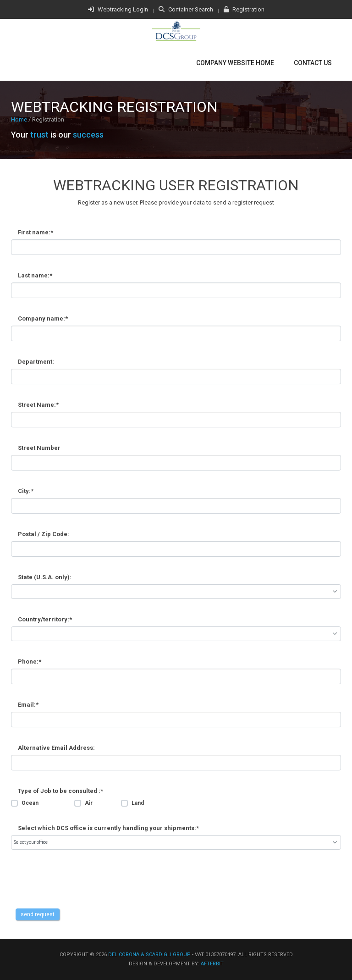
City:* (26, 491)
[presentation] (81, 891)
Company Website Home (235, 63)
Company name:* (43, 318)
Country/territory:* (45, 619)
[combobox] (176, 592)
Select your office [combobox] (31, 842)
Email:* (28, 705)
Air (89, 803)
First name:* (36, 232)
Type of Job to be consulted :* (60, 791)
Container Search (186, 9)
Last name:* (35, 275)
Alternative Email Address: (56, 748)
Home (19, 119)
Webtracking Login (118, 9)
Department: (36, 362)
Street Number (39, 448)
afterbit (212, 964)
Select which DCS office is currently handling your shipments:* (108, 828)
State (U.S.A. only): (45, 577)
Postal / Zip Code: (44, 534)
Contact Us (313, 63)
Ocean (30, 803)
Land (138, 803)
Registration (244, 9)
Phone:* (30, 662)
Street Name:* (38, 405)
